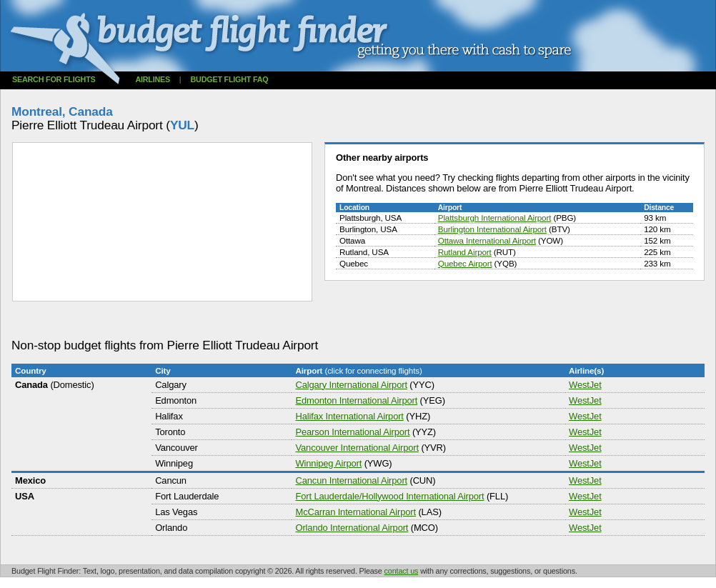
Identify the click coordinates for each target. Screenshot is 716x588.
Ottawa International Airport (487, 240)
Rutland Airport (465, 252)
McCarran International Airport (355, 512)
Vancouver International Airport (357, 448)
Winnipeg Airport (328, 463)
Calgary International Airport (351, 385)
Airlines (153, 79)
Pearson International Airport (352, 432)
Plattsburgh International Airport (495, 218)
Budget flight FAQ (230, 79)
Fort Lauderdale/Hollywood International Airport (389, 496)
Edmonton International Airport (356, 400)
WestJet (585, 385)
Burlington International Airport (492, 229)
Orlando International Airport (352, 528)
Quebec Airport (465, 263)
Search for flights (54, 79)
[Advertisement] (272, 320)
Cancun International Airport (351, 480)
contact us (402, 571)
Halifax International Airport (349, 416)
